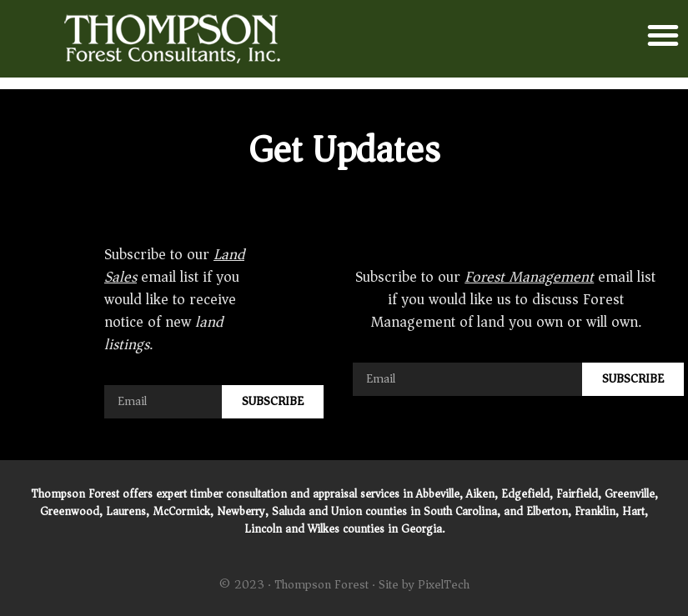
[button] (663, 35)
